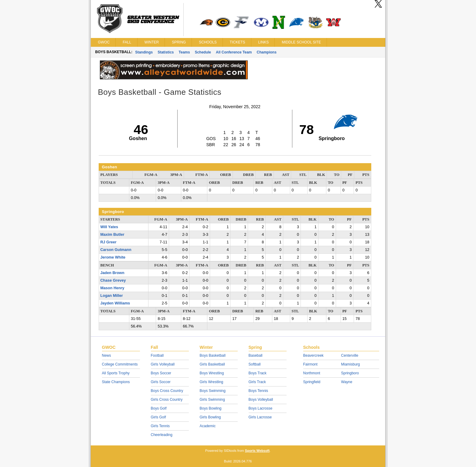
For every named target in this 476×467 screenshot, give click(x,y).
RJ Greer (109, 242)
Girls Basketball (212, 364)
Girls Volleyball (163, 364)
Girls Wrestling (212, 382)
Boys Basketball (213, 355)
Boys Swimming (213, 391)
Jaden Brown (112, 273)
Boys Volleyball (261, 400)
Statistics (166, 52)
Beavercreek (313, 355)
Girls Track (257, 382)
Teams (184, 52)
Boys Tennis (258, 391)
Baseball (256, 355)
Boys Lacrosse (261, 408)
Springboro (350, 373)
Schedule (203, 52)
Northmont (312, 373)
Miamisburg (351, 364)
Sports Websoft (257, 451)
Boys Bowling (211, 408)
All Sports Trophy (116, 373)
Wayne (347, 382)
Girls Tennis (160, 426)
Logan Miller (112, 296)
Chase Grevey (113, 280)
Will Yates (109, 227)
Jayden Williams (115, 303)
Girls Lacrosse (260, 417)
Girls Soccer (161, 382)
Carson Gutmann (116, 250)
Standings (144, 52)
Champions (267, 52)
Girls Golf (158, 417)
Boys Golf (159, 408)
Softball (255, 364)
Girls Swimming (212, 400)
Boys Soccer (161, 373)
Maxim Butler (112, 235)
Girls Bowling (210, 417)
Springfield (312, 382)
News (107, 355)
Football (157, 355)
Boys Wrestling (212, 373)
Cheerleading (162, 435)
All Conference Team (234, 52)
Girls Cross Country (167, 400)
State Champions (116, 382)
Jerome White (113, 257)
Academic (208, 426)
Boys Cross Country (167, 391)
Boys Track (258, 373)
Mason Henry (112, 288)
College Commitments (120, 364)
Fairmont (310, 364)
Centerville (350, 355)
